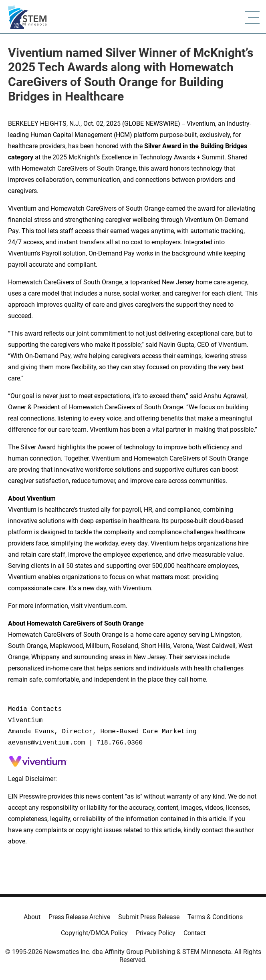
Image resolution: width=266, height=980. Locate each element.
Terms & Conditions (215, 917)
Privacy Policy (156, 933)
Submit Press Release (149, 917)
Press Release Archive (79, 917)
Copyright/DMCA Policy (94, 933)
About (32, 917)
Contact (194, 933)
